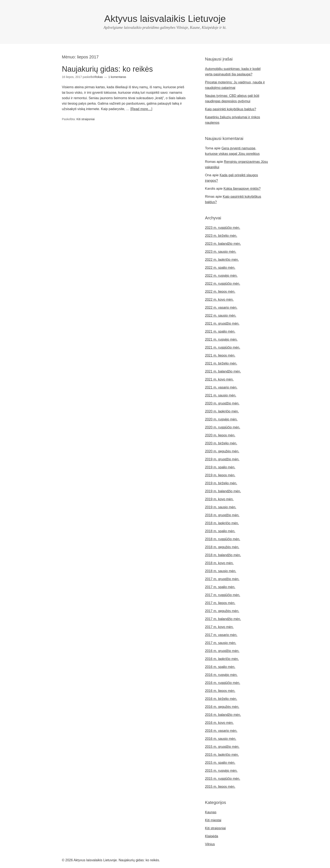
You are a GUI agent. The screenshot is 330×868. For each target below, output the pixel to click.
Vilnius (210, 844)
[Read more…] (141, 109)
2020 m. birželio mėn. (221, 443)
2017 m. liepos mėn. (220, 603)
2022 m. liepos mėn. (220, 292)
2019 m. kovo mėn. (219, 499)
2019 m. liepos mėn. (220, 475)
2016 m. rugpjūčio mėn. (223, 683)
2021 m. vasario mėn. (221, 387)
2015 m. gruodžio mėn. (222, 747)
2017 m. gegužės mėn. (222, 611)
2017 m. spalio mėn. (220, 587)
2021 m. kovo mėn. (219, 379)
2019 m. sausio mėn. (221, 507)
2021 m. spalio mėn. (220, 331)
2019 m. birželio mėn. (221, 483)
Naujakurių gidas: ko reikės (107, 69)
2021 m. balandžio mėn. (223, 371)
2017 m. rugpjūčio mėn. (223, 595)
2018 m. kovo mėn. (219, 563)
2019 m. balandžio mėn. (223, 491)
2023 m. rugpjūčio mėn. (223, 228)
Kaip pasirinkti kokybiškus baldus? (231, 109)
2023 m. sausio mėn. (221, 252)
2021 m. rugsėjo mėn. (221, 339)
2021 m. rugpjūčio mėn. (223, 347)
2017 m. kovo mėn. (219, 627)
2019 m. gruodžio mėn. (222, 459)
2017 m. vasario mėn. (221, 635)
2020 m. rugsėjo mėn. (221, 419)
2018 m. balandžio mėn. (223, 555)
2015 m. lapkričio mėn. (222, 755)
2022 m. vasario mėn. (221, 308)
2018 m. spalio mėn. (220, 531)
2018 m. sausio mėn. (221, 571)
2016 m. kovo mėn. (219, 723)
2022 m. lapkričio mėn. (222, 260)
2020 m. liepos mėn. (220, 435)
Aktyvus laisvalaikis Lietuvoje (165, 19)
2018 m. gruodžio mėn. (222, 515)
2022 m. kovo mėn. (219, 300)
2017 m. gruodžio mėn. (222, 579)
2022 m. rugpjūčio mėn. (223, 284)
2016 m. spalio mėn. (220, 667)
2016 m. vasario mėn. (221, 731)
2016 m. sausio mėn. (221, 739)
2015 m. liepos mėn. (220, 787)
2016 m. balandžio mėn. (223, 715)
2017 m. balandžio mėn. (223, 619)
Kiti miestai (213, 820)
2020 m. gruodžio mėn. (222, 403)
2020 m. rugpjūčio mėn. (223, 427)
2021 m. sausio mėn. (221, 395)
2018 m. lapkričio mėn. (222, 523)
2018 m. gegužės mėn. (222, 547)
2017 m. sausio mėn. (221, 643)
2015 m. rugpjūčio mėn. (223, 779)
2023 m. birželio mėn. (221, 236)
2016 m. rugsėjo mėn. (221, 675)
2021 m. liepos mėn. (220, 355)
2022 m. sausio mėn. (221, 315)
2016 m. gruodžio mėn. (222, 651)
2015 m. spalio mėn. (220, 763)
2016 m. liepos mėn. (220, 691)
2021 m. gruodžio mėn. (222, 323)
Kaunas (211, 812)
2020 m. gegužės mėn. (222, 451)
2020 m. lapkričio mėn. (222, 411)
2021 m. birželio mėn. (221, 363)
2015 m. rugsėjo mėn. (221, 771)
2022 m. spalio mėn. (220, 268)
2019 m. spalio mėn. (220, 467)
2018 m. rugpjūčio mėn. (223, 539)
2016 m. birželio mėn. (221, 699)
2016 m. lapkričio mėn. (222, 659)
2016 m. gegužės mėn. (222, 707)
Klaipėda (212, 836)
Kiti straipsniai (85, 119)
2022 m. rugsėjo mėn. (221, 276)
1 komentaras (117, 77)
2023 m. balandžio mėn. (223, 244)
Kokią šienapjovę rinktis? (242, 189)
